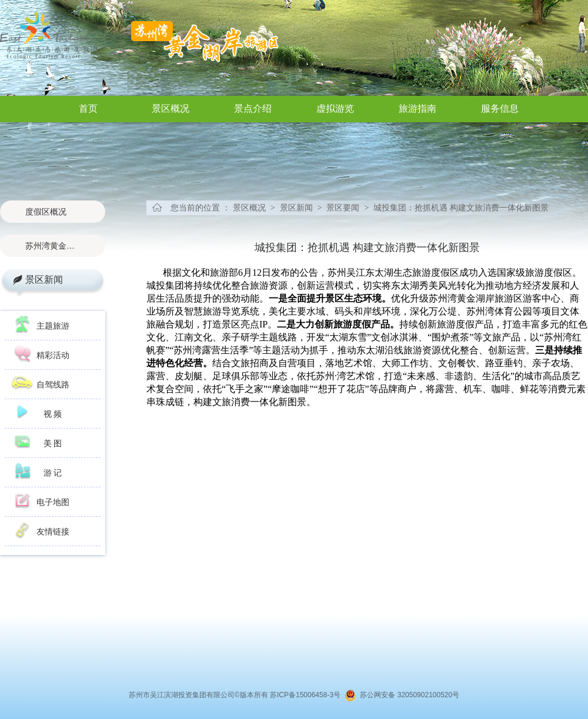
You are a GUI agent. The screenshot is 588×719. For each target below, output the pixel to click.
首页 (88, 108)
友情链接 (53, 531)
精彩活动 (53, 355)
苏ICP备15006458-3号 (307, 695)
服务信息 (500, 108)
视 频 (53, 414)
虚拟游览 (335, 108)
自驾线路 (53, 384)
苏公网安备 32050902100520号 (408, 695)
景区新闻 (44, 280)
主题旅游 (53, 326)
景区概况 (171, 108)
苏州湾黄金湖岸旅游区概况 (53, 246)
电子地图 (53, 502)
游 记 (53, 473)
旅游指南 (417, 108)
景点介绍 (253, 108)
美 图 (53, 443)
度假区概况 (46, 212)
